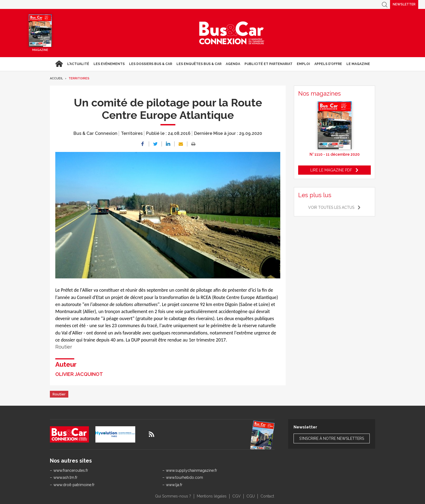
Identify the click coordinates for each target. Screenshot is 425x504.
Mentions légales (212, 496)
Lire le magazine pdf (331, 170)
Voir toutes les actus (331, 207)
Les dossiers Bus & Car (151, 64)
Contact (267, 496)
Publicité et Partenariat (268, 64)
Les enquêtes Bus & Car (199, 64)
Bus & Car (232, 33)
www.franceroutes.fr (71, 470)
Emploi (303, 64)
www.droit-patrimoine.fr (74, 485)
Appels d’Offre (328, 64)
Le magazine (358, 64)
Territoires (79, 78)
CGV (236, 496)
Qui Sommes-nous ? (173, 496)
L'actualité (78, 64)
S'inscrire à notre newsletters (332, 438)
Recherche (385, 4)
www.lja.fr (174, 485)
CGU (251, 496)
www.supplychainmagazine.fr (191, 470)
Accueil (59, 64)
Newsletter (404, 4)
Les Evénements (109, 64)
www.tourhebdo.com (184, 477)
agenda (233, 64)
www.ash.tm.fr (65, 477)
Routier (59, 394)
